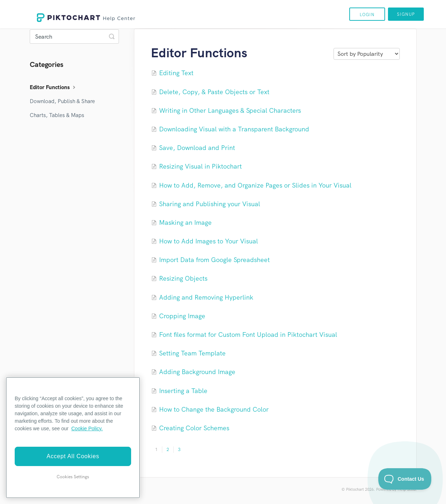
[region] (73, 438)
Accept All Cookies (73, 456)
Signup (406, 14)
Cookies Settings (73, 477)
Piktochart (355, 489)
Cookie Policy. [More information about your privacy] (87, 428)
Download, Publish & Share (62, 101)
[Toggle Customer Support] (405, 479)
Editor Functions (53, 87)
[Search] (74, 37)
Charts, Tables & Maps (57, 115)
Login (367, 15)
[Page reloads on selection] (367, 54)
